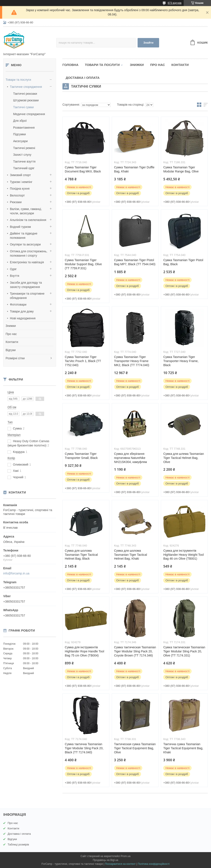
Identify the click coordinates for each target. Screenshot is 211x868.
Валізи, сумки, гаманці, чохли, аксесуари (26, 211)
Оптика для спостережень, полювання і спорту (29, 253)
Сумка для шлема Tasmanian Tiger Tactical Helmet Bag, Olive (184, 458)
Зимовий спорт (20, 175)
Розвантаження (24, 128)
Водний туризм (20, 227)
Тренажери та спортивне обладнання (27, 296)
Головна (70, 65)
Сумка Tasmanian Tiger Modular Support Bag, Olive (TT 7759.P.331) (83, 264)
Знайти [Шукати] (148, 43)
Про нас (11, 334)
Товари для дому (22, 311)
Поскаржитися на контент (120, 864)
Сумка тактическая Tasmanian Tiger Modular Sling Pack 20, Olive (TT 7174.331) (184, 651)
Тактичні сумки (23, 107)
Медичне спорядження (29, 114)
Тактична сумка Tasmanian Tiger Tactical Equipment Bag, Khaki (183, 748)
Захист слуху (22, 155)
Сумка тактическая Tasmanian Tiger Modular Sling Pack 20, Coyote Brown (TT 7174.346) (135, 651)
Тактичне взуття (24, 161)
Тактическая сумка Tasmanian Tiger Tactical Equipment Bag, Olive (135, 748)
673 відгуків (175, 3)
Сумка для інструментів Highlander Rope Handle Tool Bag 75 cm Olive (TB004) (85, 651)
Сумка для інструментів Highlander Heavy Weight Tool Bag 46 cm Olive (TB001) (183, 555)
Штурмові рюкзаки (26, 100)
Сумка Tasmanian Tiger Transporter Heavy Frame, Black (181, 361)
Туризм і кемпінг (21, 182)
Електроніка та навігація (27, 262)
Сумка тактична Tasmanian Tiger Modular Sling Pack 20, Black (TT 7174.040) (84, 748)
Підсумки (19, 134)
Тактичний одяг (24, 168)
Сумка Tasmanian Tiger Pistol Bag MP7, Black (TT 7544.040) (135, 262)
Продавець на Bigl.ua (105, 860)
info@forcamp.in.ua (16, 573)
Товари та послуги (18, 80)
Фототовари (18, 305)
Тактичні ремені (24, 148)
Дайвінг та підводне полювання (24, 236)
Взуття (15, 276)
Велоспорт (17, 195)
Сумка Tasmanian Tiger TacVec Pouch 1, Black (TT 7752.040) (83, 361)
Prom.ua (126, 856)
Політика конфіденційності (154, 864)
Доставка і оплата (83, 78)
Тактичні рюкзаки (25, 94)
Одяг (13, 269)
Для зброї (20, 121)
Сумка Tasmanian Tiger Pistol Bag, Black (183, 262)
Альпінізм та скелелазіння (28, 220)
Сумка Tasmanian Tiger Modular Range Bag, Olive (181, 169)
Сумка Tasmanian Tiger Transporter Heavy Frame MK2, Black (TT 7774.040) (132, 361)
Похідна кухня (20, 189)
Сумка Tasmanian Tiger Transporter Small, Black (81, 456)
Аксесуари (20, 141)
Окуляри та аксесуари (25, 244)
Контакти (12, 342)
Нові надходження (23, 318)
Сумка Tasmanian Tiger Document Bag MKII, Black (83, 169)
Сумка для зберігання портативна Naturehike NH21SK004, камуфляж (131, 458)
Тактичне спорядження (26, 87)
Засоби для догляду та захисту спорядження (26, 285)
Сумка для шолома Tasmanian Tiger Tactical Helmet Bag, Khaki (131, 555)
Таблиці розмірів (18, 844)
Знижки (11, 326)
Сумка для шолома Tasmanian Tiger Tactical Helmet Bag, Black (81, 555)
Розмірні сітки (15, 358)
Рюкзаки (16, 202)
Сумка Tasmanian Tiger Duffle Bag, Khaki (134, 169)
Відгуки (11, 350)
